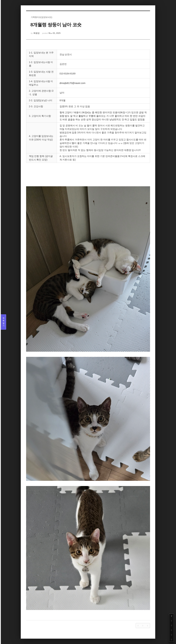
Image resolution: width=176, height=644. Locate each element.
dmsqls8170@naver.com (73, 83)
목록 (4, 322)
